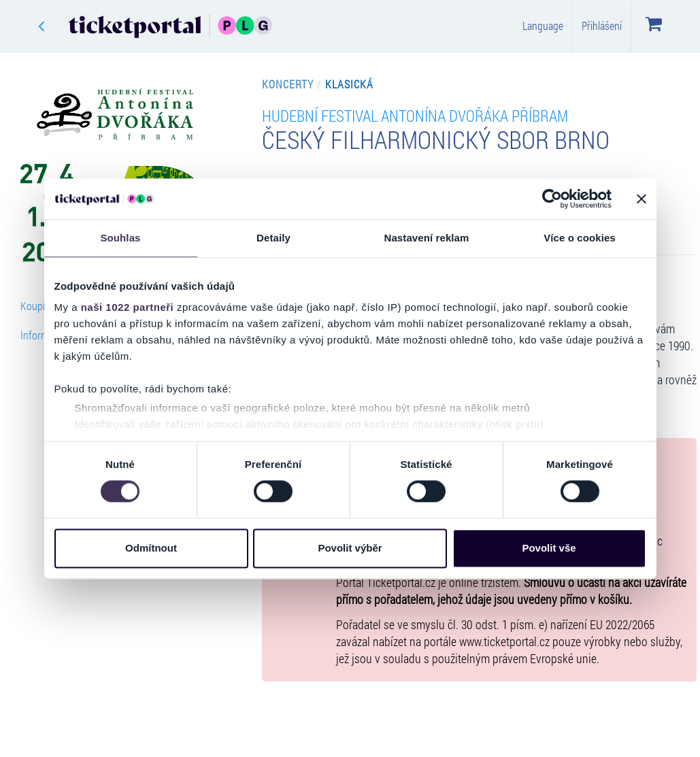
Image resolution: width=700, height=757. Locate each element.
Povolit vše (549, 548)
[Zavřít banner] (641, 199)
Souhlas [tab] (120, 238)
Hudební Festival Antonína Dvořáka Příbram (415, 115)
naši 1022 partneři (128, 307)
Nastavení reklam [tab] (426, 238)
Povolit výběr (350, 548)
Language (543, 26)
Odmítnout (151, 548)
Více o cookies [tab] (580, 238)
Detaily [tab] (273, 238)
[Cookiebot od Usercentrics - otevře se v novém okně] (552, 199)
